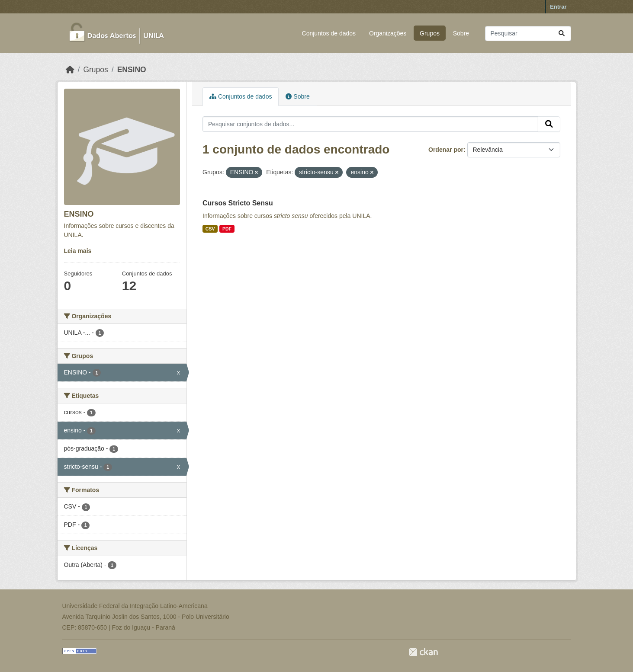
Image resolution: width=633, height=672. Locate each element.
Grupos (430, 33)
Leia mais (78, 251)
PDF (227, 229)
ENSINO (132, 70)
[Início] (70, 70)
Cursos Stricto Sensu (238, 203)
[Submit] (562, 34)
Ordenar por (446, 150)
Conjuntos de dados (329, 33)
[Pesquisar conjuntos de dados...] (528, 34)
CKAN (423, 652)
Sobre (461, 33)
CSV (210, 229)
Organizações (388, 33)
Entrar (558, 7)
